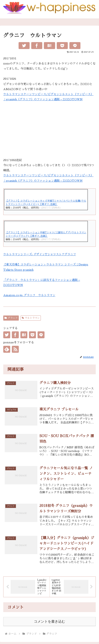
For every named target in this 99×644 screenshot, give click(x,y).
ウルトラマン (31, 318)
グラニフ (11, 318)
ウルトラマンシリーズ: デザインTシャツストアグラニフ (40, 254)
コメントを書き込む (49, 622)
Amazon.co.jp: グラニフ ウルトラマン (29, 295)
